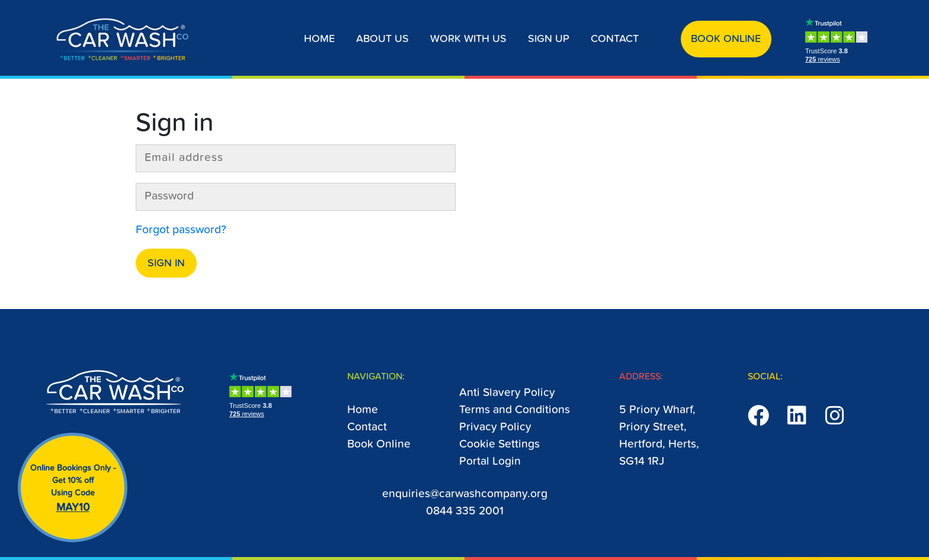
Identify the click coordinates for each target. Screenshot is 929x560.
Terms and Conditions (515, 410)
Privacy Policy (495, 427)
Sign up (549, 39)
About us (382, 39)
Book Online (726, 39)
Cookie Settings (499, 444)
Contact (615, 39)
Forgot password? (181, 230)
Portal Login (490, 461)
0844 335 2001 (465, 511)
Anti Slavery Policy (507, 393)
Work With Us (468, 39)
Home (319, 39)
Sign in (166, 263)
